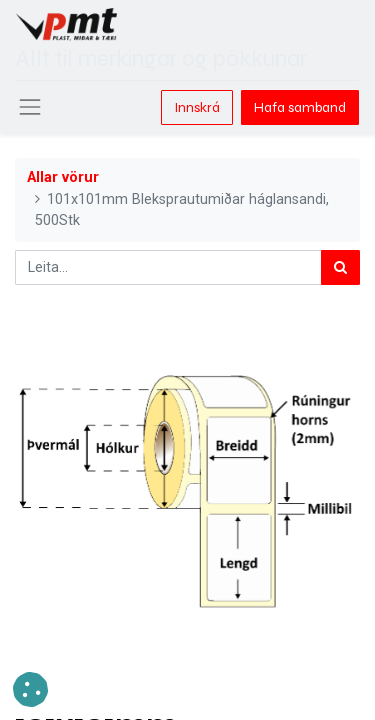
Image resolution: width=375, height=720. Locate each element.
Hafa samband (300, 107)
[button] (30, 689)
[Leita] (340, 267)
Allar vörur (63, 177)
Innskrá (197, 107)
